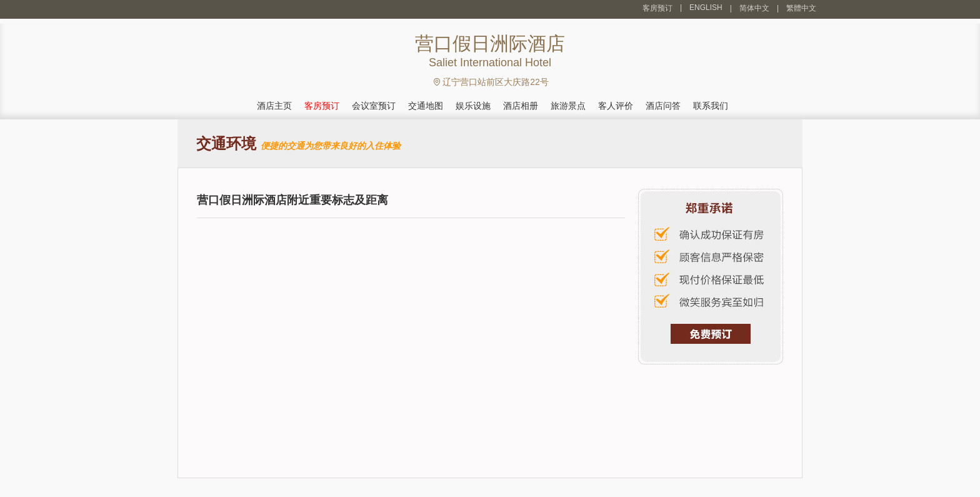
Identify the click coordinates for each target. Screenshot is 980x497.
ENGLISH (706, 8)
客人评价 (616, 106)
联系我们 (711, 106)
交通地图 (426, 106)
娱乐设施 (473, 106)
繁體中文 (801, 8)
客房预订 (657, 8)
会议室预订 (374, 106)
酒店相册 (521, 106)
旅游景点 (568, 106)
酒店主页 (274, 106)
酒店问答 (663, 106)
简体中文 (754, 8)
